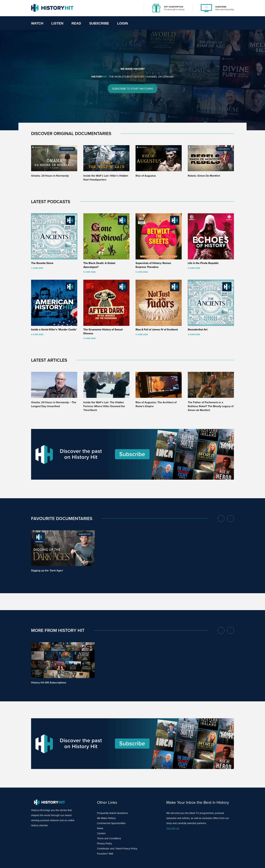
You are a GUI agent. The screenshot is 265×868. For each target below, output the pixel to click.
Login (122, 23)
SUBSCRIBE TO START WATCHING (133, 89)
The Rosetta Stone (42, 263)
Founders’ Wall (105, 854)
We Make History (106, 818)
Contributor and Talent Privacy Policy (117, 849)
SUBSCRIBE (221, 7)
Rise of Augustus (146, 176)
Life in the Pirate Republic (203, 263)
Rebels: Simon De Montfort (204, 176)
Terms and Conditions (109, 838)
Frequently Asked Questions (112, 813)
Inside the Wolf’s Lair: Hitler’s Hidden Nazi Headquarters (106, 178)
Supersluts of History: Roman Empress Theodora (153, 265)
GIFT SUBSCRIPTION (174, 7)
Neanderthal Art (198, 329)
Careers (101, 833)
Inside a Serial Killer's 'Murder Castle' (54, 329)
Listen (57, 23)
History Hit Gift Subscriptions (49, 683)
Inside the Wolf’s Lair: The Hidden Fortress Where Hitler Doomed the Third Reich (104, 406)
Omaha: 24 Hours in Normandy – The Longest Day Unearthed (54, 404)
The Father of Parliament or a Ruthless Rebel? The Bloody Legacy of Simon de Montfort (211, 406)
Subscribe (99, 23)
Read (76, 23)
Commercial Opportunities (111, 823)
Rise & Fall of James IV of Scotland (157, 329)
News (100, 828)
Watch (37, 23)
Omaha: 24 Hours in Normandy (50, 176)
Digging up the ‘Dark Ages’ (47, 570)
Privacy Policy (104, 843)
